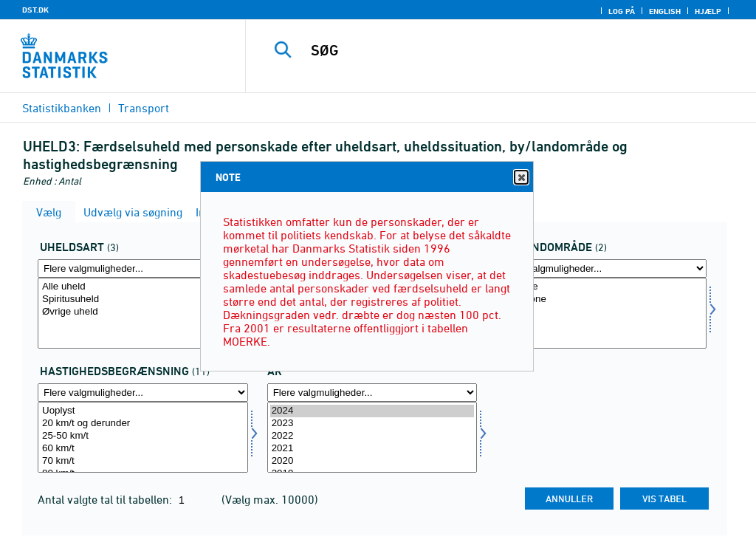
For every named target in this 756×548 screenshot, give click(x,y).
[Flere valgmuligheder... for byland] (601, 268)
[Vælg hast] (143, 437)
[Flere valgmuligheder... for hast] (143, 393)
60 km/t (143, 449)
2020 (372, 461)
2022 (372, 436)
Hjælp (708, 11)
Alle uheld (143, 287)
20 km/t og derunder (143, 424)
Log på (622, 11)
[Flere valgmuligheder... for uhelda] (143, 268)
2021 (372, 449)
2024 (372, 411)
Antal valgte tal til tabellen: (106, 499)
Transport (144, 108)
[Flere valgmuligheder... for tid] (372, 393)
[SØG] (506, 50)
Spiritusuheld (143, 299)
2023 (372, 424)
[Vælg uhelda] (143, 313)
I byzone (601, 287)
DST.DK (35, 10)
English (665, 11)
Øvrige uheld (143, 312)
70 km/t (143, 461)
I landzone (601, 299)
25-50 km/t (143, 436)
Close (520, 178)
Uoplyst (143, 411)
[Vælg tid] (372, 437)
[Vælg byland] (601, 313)
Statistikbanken (62, 108)
